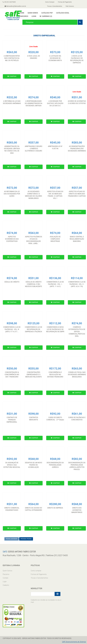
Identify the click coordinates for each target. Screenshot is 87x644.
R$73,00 (55, 52)
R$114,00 (77, 278)
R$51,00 (34, 278)
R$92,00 (55, 414)
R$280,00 (55, 504)
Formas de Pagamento (65, 2)
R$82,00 (77, 459)
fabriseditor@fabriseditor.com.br (15, 6)
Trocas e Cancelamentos (55, 6)
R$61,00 (77, 414)
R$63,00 (12, 52)
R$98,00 (12, 323)
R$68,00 (34, 459)
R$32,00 (12, 97)
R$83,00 (12, 143)
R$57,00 (34, 143)
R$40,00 (55, 97)
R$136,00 (55, 278)
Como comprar (36, 571)
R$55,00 (34, 369)
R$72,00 (12, 188)
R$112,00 (55, 323)
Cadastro (6, 585)
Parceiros (6, 574)
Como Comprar (50, 2)
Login (5, 582)
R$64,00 (77, 233)
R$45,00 (55, 143)
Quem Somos (7, 571)
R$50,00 (12, 369)
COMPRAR (12, 76)
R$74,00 (34, 97)
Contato (5, 578)
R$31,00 (12, 414)
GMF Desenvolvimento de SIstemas (74, 642)
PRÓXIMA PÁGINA (26, 539)
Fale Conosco (70, 6)
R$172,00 (55, 369)
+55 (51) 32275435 (9, 2)
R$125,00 (77, 52)
